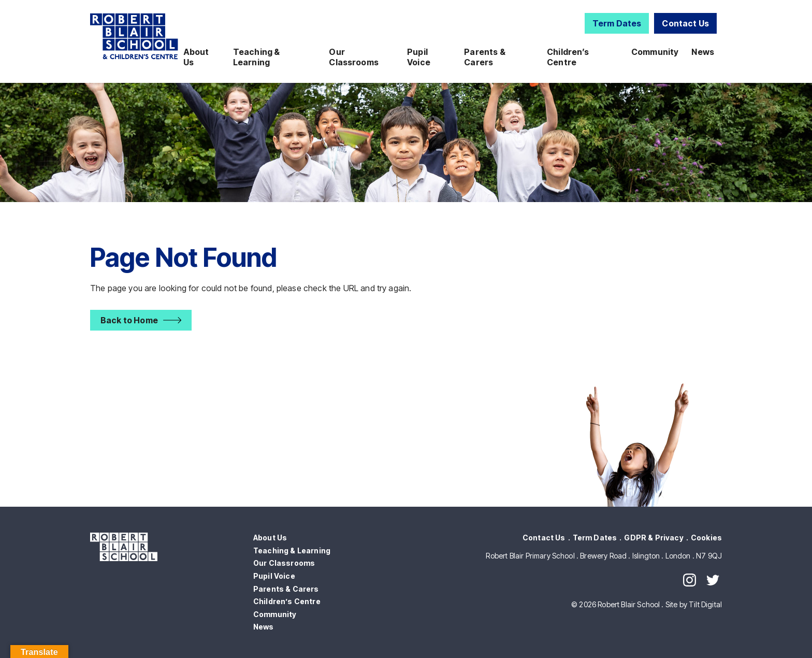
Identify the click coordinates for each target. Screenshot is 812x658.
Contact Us (685, 23)
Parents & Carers (484, 57)
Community (655, 52)
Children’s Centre (568, 57)
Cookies (706, 538)
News (703, 52)
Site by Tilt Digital (694, 604)
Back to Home (129, 320)
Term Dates (617, 23)
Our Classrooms (354, 57)
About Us (196, 57)
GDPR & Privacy (654, 538)
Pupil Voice (419, 57)
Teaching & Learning (257, 57)
